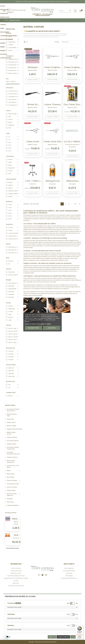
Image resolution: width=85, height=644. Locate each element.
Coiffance (13, 45)
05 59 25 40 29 (15, 10)
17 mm (13, 207)
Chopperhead (13, 42)
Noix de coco (13, 272)
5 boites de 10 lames (13, 236)
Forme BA (13, 360)
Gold (13, 128)
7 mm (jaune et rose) (13, 97)
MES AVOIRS (69, 573)
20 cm (13, 151)
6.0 (13, 139)
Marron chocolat (13, 114)
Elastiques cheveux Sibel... (16, 519)
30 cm (13, 148)
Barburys (13, 39)
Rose (13, 117)
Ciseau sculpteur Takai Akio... (52, 67)
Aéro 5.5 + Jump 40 (13, 328)
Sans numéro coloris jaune (13, 247)
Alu (13, 264)
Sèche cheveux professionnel (11, 461)
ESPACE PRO (16, 583)
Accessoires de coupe (13, 65)
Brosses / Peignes (11, 426)
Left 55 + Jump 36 (13, 334)
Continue (13, 312)
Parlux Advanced (13, 283)
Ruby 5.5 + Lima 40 (13, 337)
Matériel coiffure (10, 405)
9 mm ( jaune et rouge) (13, 99)
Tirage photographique (13, 505)
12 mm (13, 210)
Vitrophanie (10, 499)
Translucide (13, 125)
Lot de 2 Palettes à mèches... (72, 142)
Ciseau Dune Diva (52, 141)
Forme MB (13, 357)
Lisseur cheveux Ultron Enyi (52, 105)
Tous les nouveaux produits (12, 548)
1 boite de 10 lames (13, 233)
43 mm (13, 216)
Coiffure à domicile (12, 437)
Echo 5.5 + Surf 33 (13, 331)
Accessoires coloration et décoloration (13, 62)
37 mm (13, 205)
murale (13, 320)
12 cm (13, 142)
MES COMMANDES (69, 568)
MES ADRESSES (69, 576)
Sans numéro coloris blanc (13, 250)
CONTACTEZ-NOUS (16, 568)
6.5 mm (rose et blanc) (13, 94)
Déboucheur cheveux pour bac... (72, 181)
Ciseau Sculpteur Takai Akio (72, 67)
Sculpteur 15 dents (13, 191)
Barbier (9, 471)
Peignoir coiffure (11, 490)
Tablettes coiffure (11, 444)
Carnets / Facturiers (12, 487)
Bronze (13, 122)
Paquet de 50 (13, 168)
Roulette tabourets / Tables (12, 415)
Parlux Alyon (13, 292)
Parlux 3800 (13, 286)
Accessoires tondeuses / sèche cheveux (13, 70)
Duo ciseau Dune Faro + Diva (72, 105)
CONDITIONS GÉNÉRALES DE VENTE (16, 576)
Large (13, 314)
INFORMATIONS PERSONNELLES (69, 578)
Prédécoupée (13, 309)
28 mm (13, 219)
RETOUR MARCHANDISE (69, 571)
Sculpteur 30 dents (13, 194)
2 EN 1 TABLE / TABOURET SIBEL (33, 181)
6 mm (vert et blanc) (13, 91)
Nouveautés (52, 184)
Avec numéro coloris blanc (13, 253)
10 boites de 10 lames (13, 239)
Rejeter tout (33, 328)
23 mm (13, 213)
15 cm (13, 145)
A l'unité (13, 171)
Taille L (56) (13, 371)
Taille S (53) (13, 368)
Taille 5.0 (13, 196)
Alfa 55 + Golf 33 (13, 340)
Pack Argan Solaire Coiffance (16, 535)
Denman (13, 50)
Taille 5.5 (13, 182)
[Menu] (82, 626)
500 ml (13, 162)
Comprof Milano (13, 48)
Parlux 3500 (13, 294)
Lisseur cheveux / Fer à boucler (13, 466)
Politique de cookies (30, 324)
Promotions (16, 538)
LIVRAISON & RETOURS (16, 571)
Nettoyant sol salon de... (52, 181)
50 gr (13, 174)
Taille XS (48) (13, 376)
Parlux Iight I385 (13, 289)
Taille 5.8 (13, 185)
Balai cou (13, 396)
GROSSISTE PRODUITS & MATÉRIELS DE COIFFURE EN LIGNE (16, 580)
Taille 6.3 (13, 188)
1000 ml (13, 159)
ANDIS (13, 36)
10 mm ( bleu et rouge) (13, 102)
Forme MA (13, 354)
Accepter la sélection (63, 637)
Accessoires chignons (13, 59)
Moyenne (13, 317)
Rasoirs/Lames (11, 474)
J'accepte (52, 328)
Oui (13, 387)
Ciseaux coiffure (11, 422)
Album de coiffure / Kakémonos (13, 73)
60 (75, 204)
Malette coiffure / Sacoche (11, 433)
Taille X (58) (13, 374)
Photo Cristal (10, 502)
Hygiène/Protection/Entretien (13, 429)
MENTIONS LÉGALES (16, 573)
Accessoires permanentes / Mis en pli (13, 68)
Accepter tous (75, 637)
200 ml (13, 165)
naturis (39, 642)
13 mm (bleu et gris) (13, 105)
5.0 (13, 137)
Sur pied (13, 306)
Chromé (13, 119)
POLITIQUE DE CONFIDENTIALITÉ (16, 586)
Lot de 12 (13, 228)
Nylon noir (13, 261)
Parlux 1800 (13, 297)
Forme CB (13, 351)
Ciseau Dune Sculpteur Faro (33, 142)
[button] (42, 607)
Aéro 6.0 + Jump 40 (13, 342)
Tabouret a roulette (12, 480)
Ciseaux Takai (10, 419)
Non (13, 385)
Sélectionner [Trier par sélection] (72, 42)
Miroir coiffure (11, 477)
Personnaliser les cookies (44, 324)
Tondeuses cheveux (12, 457)
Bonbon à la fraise (13, 275)
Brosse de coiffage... (32, 105)
